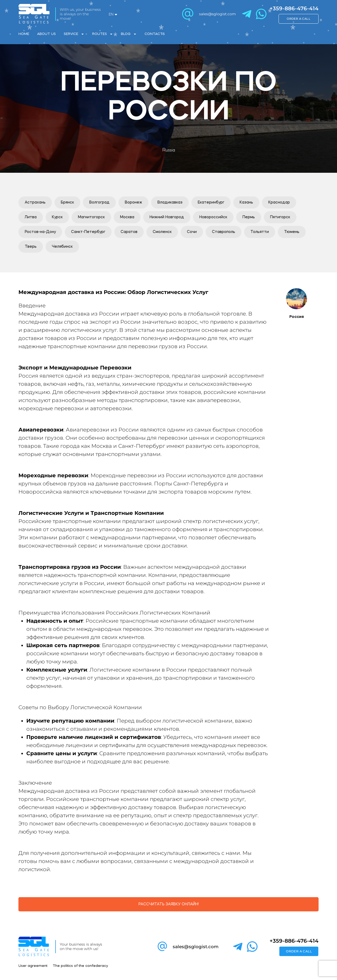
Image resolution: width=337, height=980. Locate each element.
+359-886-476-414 (294, 8)
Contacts (155, 34)
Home (24, 34)
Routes (103, 34)
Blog (129, 34)
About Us (46, 34)
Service (74, 34)
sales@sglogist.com (217, 14)
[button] (35, 202)
